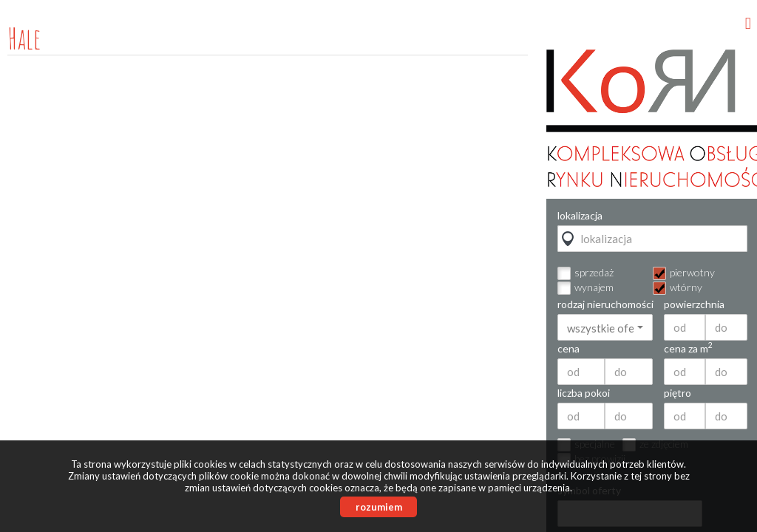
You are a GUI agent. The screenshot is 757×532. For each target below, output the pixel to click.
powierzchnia (694, 304)
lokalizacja (580, 216)
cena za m (688, 349)
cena (568, 349)
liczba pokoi (584, 393)
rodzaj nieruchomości (605, 304)
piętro (678, 393)
